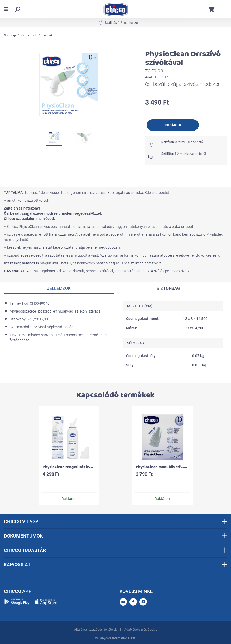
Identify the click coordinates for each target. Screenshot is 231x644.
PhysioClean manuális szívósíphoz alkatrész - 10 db (181, 467)
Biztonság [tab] (168, 288)
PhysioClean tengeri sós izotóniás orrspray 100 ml (87, 467)
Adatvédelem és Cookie (141, 630)
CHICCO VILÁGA (115, 521)
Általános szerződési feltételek (95, 630)
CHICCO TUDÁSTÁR (115, 550)
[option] (69, 84)
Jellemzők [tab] (59, 288)
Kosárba (173, 125)
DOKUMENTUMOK (115, 536)
